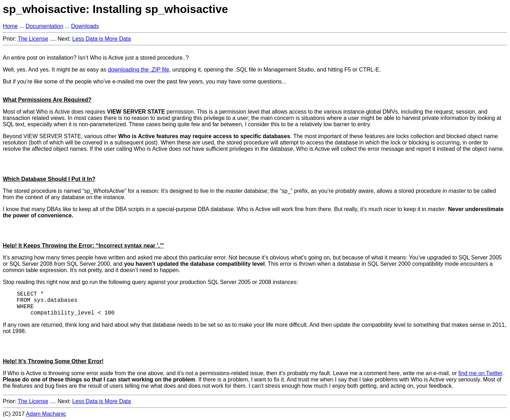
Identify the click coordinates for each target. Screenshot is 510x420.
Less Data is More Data (102, 39)
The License (33, 39)
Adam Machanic (46, 414)
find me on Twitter (480, 373)
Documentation (45, 26)
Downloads (85, 26)
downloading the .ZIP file (138, 70)
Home (10, 26)
